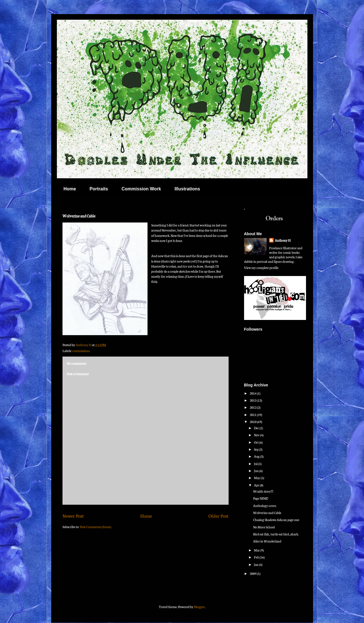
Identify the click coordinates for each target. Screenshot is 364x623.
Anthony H (283, 240)
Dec (257, 428)
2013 (253, 400)
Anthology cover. (265, 506)
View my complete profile (261, 268)
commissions (81, 351)
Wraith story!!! (263, 491)
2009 (253, 573)
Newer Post (73, 516)
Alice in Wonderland (267, 541)
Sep (256, 449)
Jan (256, 564)
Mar (257, 550)
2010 (253, 422)
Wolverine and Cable (267, 513)
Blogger (199, 607)
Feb (257, 557)
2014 (253, 393)
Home (70, 189)
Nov (257, 435)
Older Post (218, 516)
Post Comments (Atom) (96, 527)
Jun (257, 471)
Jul (256, 464)
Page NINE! (261, 498)
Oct (257, 442)
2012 (253, 407)
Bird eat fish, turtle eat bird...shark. (276, 534)
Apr (257, 485)
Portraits (99, 189)
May (257, 478)
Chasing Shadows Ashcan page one (276, 520)
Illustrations (187, 189)
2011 (253, 415)
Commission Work (141, 189)
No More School (264, 527)
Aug (257, 456)
